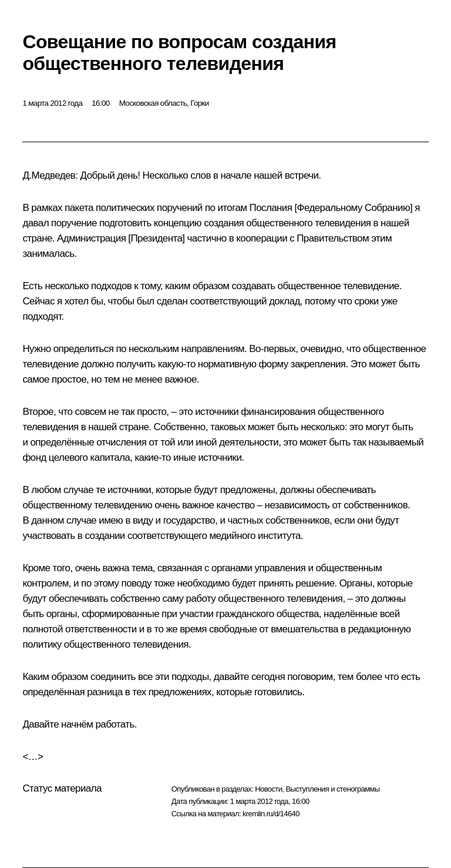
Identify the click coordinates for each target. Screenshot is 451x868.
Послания (271, 208)
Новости (268, 789)
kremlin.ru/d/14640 (271, 814)
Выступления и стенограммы (332, 789)
